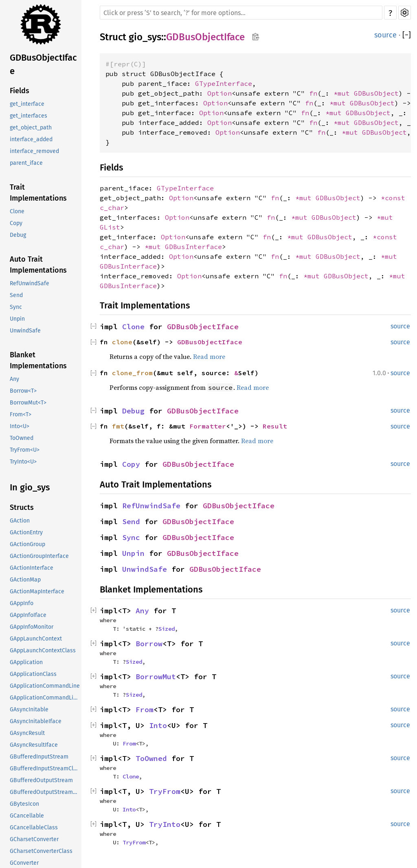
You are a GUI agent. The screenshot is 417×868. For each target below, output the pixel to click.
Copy (16, 223)
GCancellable (27, 816)
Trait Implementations (38, 193)
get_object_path (31, 128)
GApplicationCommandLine (45, 686)
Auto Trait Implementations (38, 265)
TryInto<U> (23, 462)
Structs (22, 507)
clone (122, 342)
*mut (344, 93)
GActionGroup (27, 544)
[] (407, 35)
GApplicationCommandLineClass (46, 698)
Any (14, 379)
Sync (16, 307)
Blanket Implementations (38, 360)
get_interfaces (29, 116)
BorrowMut (156, 677)
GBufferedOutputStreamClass (46, 792)
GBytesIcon (24, 804)
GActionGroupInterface (39, 556)
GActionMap (25, 580)
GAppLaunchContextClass (43, 650)
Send (16, 295)
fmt (118, 426)
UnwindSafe (25, 331)
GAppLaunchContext (36, 639)
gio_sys (145, 37)
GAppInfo (22, 603)
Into (158, 725)
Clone (17, 211)
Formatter (208, 426)
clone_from (132, 373)
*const (393, 198)
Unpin (17, 319)
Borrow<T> (23, 391)
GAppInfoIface (28, 615)
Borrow (149, 644)
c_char (112, 208)
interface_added (31, 139)
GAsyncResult (27, 733)
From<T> (21, 414)
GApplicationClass (33, 674)
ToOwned (22, 438)
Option (219, 93)
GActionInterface (32, 568)
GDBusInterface (193, 247)
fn (313, 93)
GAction (20, 521)
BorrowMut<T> (28, 403)
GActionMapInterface (37, 591)
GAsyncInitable (29, 709)
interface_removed (34, 151)
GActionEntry (26, 532)
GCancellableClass (34, 828)
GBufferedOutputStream (41, 780)
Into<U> (20, 426)
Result (275, 426)
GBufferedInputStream (39, 757)
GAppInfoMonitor (32, 627)
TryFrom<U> (25, 450)
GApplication (26, 662)
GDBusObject (376, 93)
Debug (18, 235)
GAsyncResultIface (34, 745)
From (145, 709)
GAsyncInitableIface (36, 721)
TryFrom (165, 791)
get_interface (27, 104)
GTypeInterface (224, 83)
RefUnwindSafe (30, 283)
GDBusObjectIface (43, 64)
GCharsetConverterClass (41, 851)
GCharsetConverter (34, 839)
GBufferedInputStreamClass (46, 769)
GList (110, 227)
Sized (167, 629)
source (385, 35)
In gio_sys (30, 487)
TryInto (165, 824)
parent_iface (26, 163)
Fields (20, 91)
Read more (209, 356)
